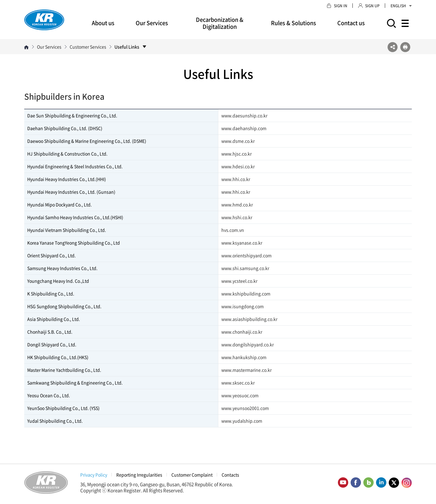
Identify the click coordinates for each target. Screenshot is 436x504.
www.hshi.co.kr (237, 217)
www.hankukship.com (244, 357)
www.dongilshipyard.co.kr (248, 344)
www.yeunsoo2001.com (245, 408)
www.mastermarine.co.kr (246, 370)
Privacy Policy (94, 475)
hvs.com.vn (233, 230)
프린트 (405, 47)
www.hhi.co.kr (236, 179)
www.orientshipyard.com (246, 255)
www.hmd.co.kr (237, 204)
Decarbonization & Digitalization (220, 23)
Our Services (152, 23)
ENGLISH (401, 6)
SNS (393, 47)
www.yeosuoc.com (240, 395)
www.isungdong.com (243, 306)
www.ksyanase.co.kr (242, 243)
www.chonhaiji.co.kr (242, 332)
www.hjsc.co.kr (236, 154)
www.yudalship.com (242, 421)
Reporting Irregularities (139, 475)
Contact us (351, 23)
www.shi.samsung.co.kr (245, 268)
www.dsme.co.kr (238, 141)
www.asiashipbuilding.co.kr (249, 319)
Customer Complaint (192, 475)
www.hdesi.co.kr (238, 166)
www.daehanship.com (244, 128)
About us (103, 23)
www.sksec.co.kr (238, 383)
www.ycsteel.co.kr (239, 281)
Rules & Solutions (294, 23)
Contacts (230, 475)
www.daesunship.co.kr (244, 115)
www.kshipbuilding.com (246, 293)
